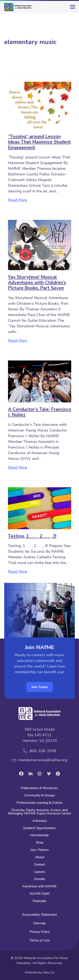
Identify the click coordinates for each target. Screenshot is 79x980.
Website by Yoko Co (40, 972)
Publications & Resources (39, 788)
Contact (39, 865)
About (40, 857)
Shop (40, 843)
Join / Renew (40, 850)
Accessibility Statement (39, 915)
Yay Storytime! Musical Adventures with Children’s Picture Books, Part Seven (37, 283)
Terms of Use (40, 940)
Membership (39, 835)
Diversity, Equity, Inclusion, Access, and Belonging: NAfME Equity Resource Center (40, 812)
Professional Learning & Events (39, 803)
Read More (18, 200)
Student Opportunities (39, 828)
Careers (40, 872)
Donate (40, 879)
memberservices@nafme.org (43, 760)
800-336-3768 (43, 751)
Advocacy (40, 821)
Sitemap (39, 923)
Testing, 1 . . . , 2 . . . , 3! (32, 536)
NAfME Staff (39, 894)
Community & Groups (40, 796)
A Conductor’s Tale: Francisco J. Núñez (40, 412)
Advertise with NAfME (39, 887)
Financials (40, 901)
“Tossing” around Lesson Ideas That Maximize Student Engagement (39, 142)
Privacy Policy (40, 932)
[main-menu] (72, 9)
